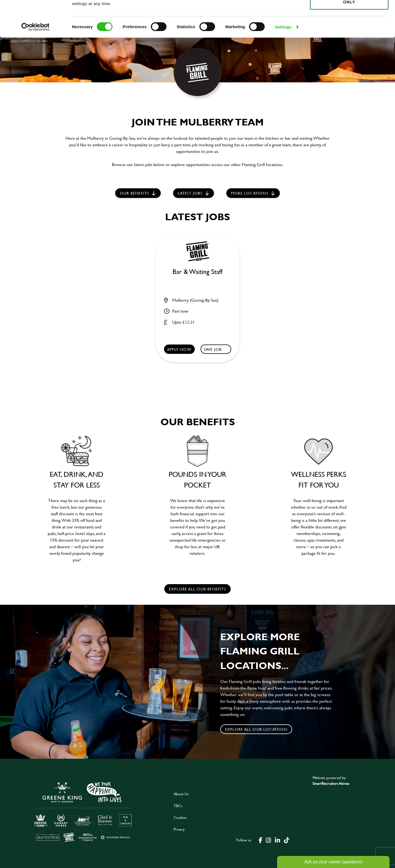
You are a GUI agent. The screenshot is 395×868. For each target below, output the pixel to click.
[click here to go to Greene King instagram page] (268, 840)
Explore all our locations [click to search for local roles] (256, 729)
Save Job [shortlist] (213, 349)
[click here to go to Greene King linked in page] (277, 840)
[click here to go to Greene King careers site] (83, 811)
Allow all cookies (349, 14)
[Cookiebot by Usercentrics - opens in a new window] (36, 63)
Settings (283, 63)
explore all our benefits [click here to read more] (198, 589)
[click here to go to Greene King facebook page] (261, 840)
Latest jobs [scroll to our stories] (190, 193)
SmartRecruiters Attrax (331, 783)
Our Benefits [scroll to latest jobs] (134, 193)
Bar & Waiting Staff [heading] (198, 272)
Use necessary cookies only (349, 35)
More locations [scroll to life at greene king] (250, 193)
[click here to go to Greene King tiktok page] (286, 840)
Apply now (179, 349)
